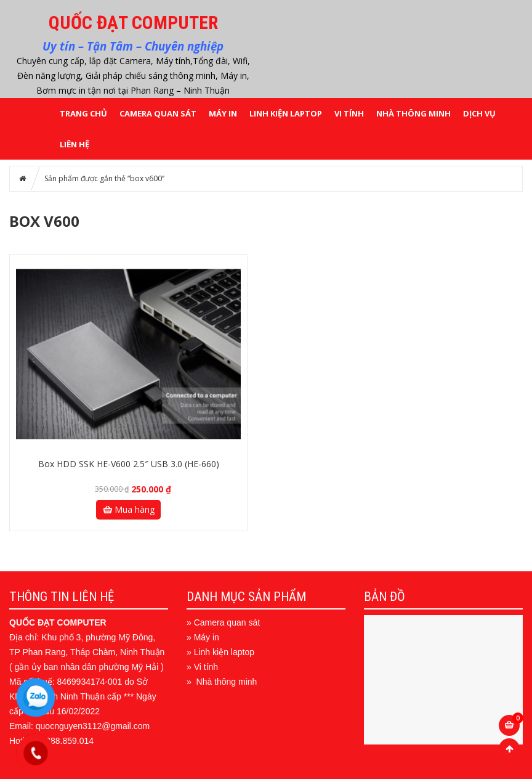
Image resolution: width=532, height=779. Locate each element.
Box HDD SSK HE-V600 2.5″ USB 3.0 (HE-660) (129, 464)
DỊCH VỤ (479, 113)
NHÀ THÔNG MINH (413, 113)
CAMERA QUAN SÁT (158, 113)
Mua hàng (128, 510)
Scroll (509, 749)
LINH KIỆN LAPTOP (286, 113)
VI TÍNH (349, 113)
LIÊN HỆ (75, 144)
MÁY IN (223, 113)
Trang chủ (83, 113)
